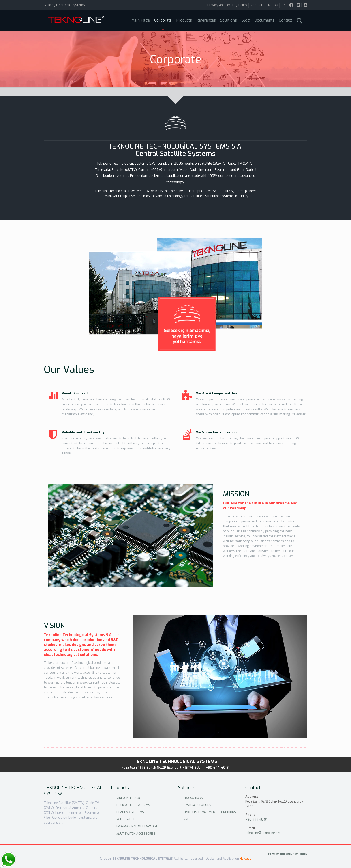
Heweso (246, 859)
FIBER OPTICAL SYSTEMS (133, 805)
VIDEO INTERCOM (128, 798)
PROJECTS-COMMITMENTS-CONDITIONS (210, 812)
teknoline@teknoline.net (263, 833)
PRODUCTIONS (193, 798)
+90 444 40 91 (218, 768)
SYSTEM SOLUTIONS (197, 805)
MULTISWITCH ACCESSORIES (136, 834)
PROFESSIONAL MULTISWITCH (137, 826)
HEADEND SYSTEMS (130, 812)
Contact (257, 5)
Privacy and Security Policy (227, 5)
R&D (186, 819)
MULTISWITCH (126, 819)
